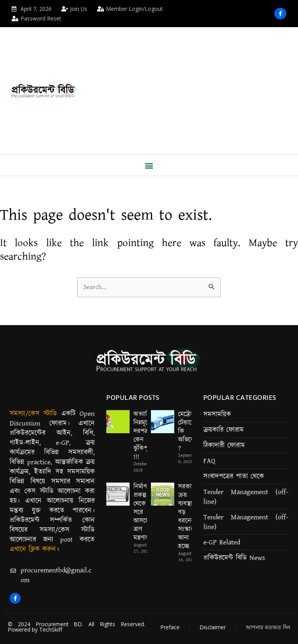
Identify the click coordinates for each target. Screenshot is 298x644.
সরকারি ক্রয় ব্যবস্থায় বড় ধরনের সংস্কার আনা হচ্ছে (187, 517)
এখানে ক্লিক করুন (33, 549)
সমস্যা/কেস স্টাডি (33, 414)
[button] (149, 165)
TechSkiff (51, 629)
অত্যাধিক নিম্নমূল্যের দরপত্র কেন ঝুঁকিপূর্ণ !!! (145, 436)
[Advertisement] (199, 85)
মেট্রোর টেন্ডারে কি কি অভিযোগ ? (189, 431)
